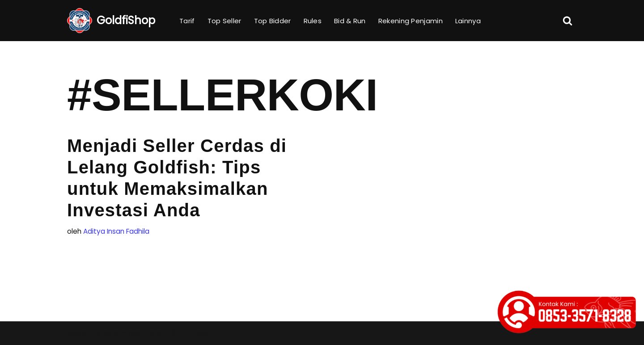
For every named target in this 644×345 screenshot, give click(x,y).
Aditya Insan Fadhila (116, 231)
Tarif (187, 21)
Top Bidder (273, 21)
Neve (77, 333)
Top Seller (225, 21)
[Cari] (568, 21)
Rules (313, 21)
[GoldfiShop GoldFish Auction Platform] (111, 21)
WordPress (189, 333)
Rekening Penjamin (411, 21)
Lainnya (468, 21)
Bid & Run (350, 21)
